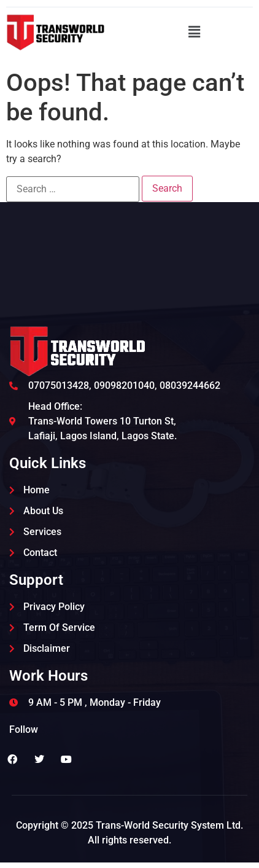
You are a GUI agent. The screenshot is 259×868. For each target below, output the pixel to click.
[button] (194, 32)
